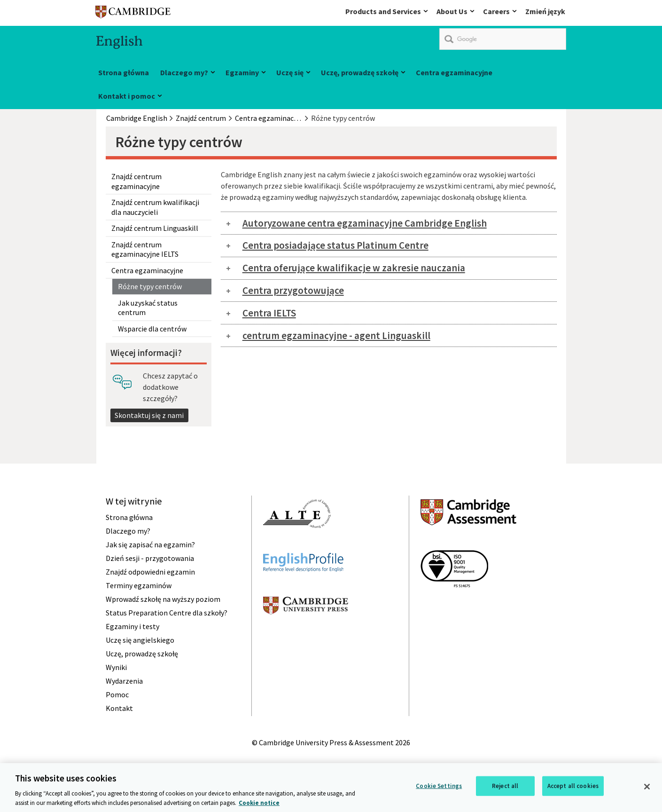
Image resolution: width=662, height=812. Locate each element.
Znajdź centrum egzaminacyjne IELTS (145, 249)
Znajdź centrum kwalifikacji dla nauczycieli (155, 207)
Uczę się (290, 72)
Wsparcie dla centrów (152, 329)
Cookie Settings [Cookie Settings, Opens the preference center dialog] (439, 787)
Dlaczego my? (184, 72)
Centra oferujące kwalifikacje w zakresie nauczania (354, 268)
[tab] (389, 223)
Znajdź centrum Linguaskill (155, 228)
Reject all (505, 787)
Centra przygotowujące (293, 290)
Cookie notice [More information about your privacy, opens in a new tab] (259, 804)
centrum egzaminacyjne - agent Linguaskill (336, 335)
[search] (503, 39)
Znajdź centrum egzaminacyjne (136, 181)
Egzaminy (242, 72)
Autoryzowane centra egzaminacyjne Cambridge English (365, 223)
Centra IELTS (269, 313)
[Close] (647, 788)
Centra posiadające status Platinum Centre (335, 245)
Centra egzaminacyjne (454, 72)
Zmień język (545, 11)
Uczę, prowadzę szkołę (360, 72)
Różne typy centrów (150, 286)
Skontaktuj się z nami (149, 415)
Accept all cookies (573, 787)
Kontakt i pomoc (127, 96)
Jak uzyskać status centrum (148, 307)
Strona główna (124, 72)
